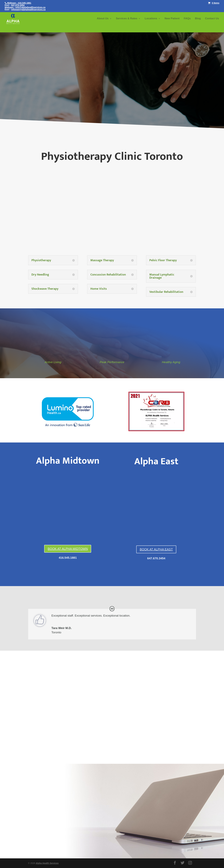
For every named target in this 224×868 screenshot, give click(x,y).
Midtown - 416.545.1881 (19, 3)
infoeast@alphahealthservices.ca (28, 9)
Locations (151, 19)
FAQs (187, 19)
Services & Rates (127, 19)
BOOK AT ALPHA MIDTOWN (68, 549)
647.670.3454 (18, 5)
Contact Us (212, 19)
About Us (103, 19)
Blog (198, 19)
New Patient (172, 19)
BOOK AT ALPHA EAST (156, 549)
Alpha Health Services (47, 863)
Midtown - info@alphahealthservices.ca (25, 7)
